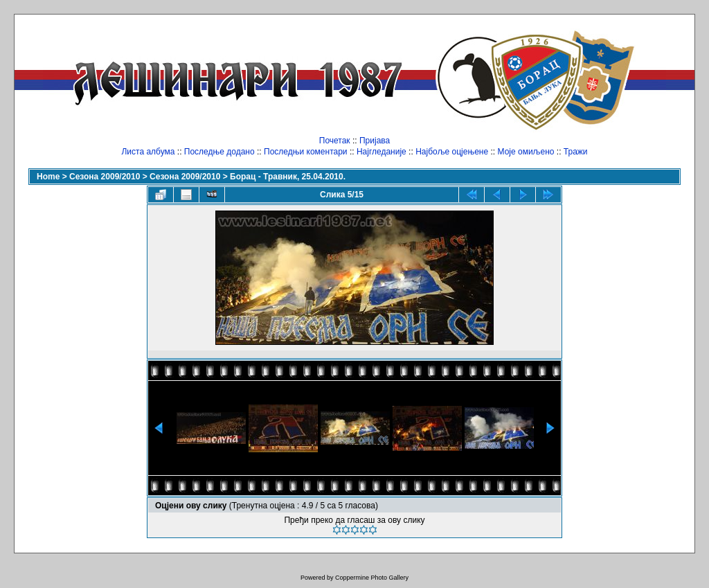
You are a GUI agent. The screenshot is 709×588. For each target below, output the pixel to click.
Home (48, 177)
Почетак (335, 141)
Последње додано (219, 152)
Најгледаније (382, 152)
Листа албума (148, 152)
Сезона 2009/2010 (105, 177)
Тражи (576, 152)
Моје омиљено (526, 152)
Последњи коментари (306, 152)
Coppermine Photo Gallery (372, 578)
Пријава (375, 141)
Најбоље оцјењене (452, 152)
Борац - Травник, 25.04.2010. (288, 177)
